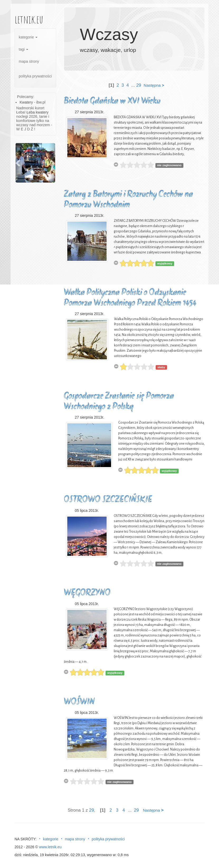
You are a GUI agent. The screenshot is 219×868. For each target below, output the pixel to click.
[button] (18, 163)
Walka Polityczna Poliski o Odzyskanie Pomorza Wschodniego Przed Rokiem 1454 (130, 298)
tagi (23, 49)
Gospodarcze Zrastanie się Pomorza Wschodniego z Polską (119, 402)
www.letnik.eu (50, 847)
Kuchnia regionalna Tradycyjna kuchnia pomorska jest (35, 154)
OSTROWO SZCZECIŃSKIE (108, 500)
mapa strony (29, 61)
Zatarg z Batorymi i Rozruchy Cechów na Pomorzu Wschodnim (128, 200)
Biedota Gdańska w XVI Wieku (112, 101)
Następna (154, 85)
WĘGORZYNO (87, 593)
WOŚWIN (79, 702)
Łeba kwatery (38, 112)
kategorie (28, 37)
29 (139, 85)
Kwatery (26, 102)
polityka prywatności (35, 76)
